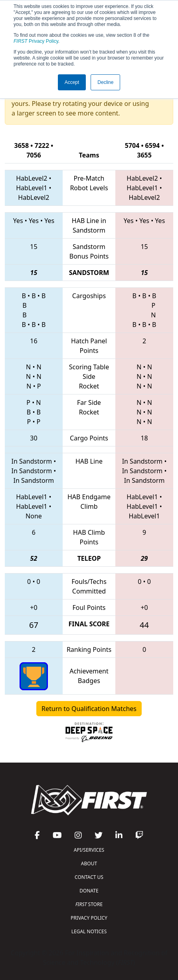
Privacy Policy (36, 41)
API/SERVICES (89, 850)
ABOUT (89, 863)
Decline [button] (105, 82)
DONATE (89, 891)
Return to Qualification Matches (89, 709)
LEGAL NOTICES (89, 931)
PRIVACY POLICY (89, 918)
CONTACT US (89, 877)
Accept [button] (72, 82)
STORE (89, 904)
